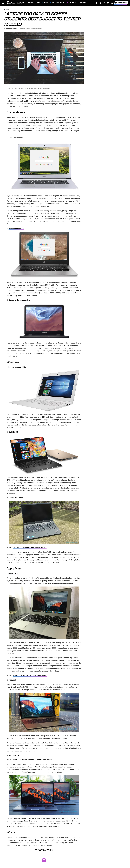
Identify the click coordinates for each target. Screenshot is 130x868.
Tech (38, 3)
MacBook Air (14, 574)
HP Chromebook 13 (16, 228)
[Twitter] (104, 3)
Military (72, 3)
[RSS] (112, 3)
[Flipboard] (108, 3)
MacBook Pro (14, 755)
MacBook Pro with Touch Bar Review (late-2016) (32, 760)
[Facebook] (97, 3)
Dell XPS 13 (13, 432)
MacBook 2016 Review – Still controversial (30, 675)
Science (83, 3)
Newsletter (121, 3)
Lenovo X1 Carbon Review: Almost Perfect (30, 547)
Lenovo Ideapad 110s (17, 367)
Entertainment (59, 3)
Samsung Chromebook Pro (19, 300)
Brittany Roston (12, 29)
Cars (46, 3)
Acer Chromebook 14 (17, 138)
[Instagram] (100, 3)
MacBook (12, 680)
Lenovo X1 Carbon (16, 498)
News (30, 3)
